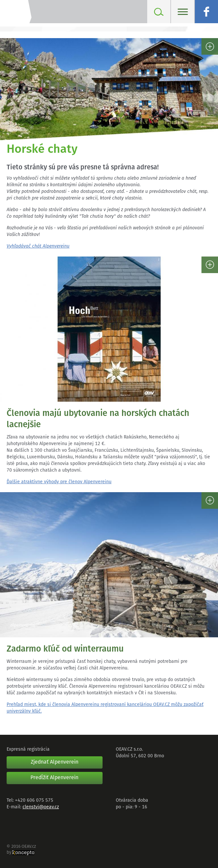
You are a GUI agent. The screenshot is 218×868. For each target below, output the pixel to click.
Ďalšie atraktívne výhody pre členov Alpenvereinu (59, 482)
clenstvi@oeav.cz (41, 807)
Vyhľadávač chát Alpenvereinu (38, 246)
